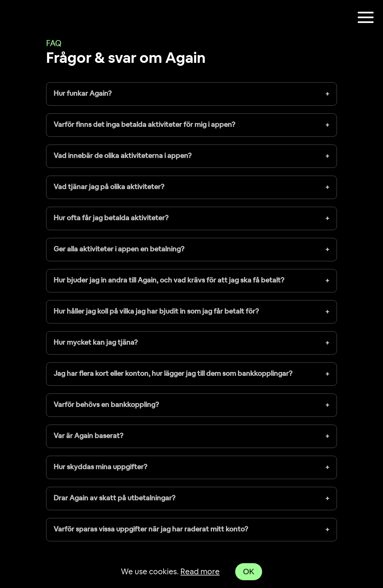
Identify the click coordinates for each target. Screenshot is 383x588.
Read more (200, 572)
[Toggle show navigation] (366, 18)
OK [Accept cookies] (249, 572)
